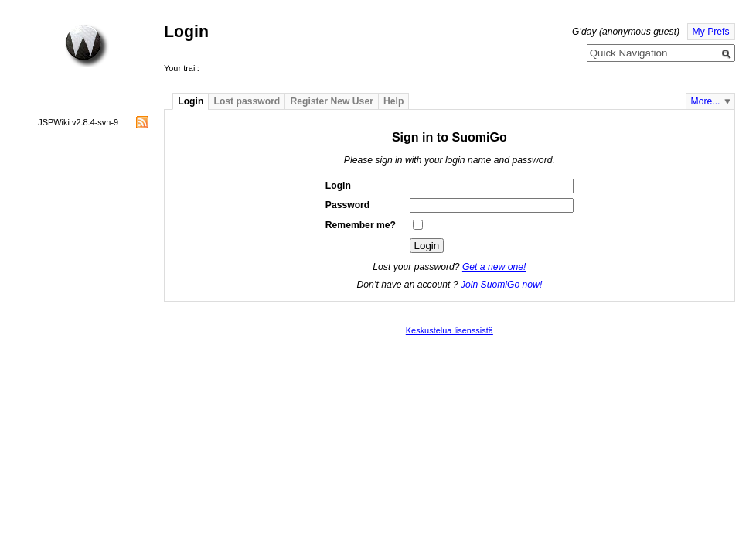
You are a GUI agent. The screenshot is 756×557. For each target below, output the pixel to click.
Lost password (247, 101)
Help (393, 101)
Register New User (331, 101)
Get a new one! (494, 267)
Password (347, 205)
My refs (711, 32)
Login (191, 101)
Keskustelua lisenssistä (450, 330)
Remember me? (361, 225)
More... (706, 101)
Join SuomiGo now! (501, 285)
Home (87, 46)
